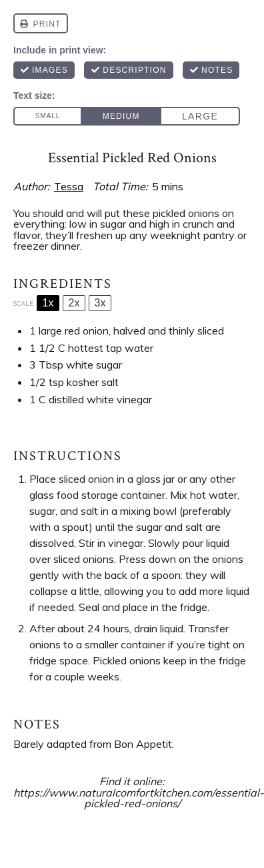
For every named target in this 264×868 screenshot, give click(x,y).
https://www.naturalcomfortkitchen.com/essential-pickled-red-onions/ (139, 798)
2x (74, 303)
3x (100, 303)
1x (48, 303)
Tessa (69, 186)
